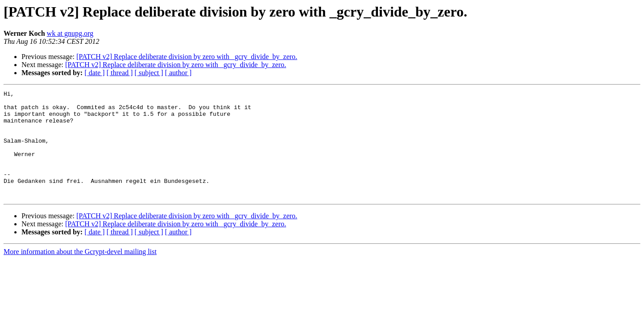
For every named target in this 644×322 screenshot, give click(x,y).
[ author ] (178, 73)
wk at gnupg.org (70, 33)
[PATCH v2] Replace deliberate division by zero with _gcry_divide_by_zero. (187, 57)
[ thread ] (120, 73)
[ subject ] (149, 73)
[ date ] (95, 73)
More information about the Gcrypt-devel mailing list (80, 273)
